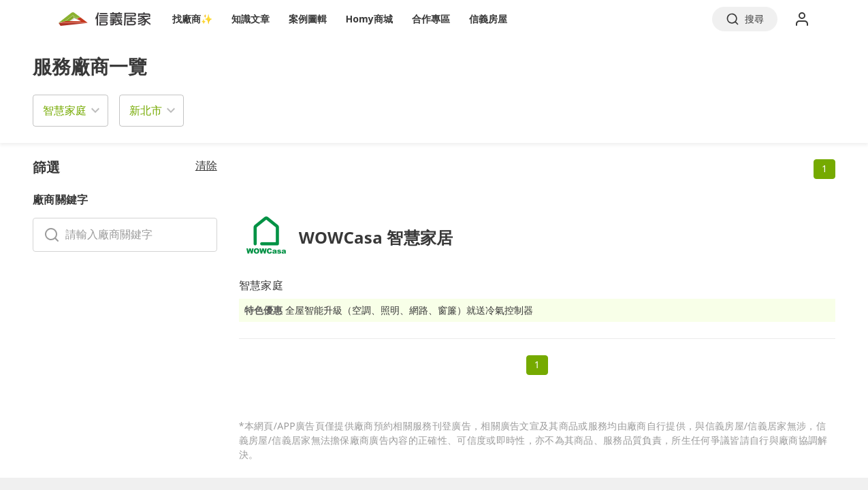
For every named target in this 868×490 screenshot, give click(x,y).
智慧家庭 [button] (65, 110)
